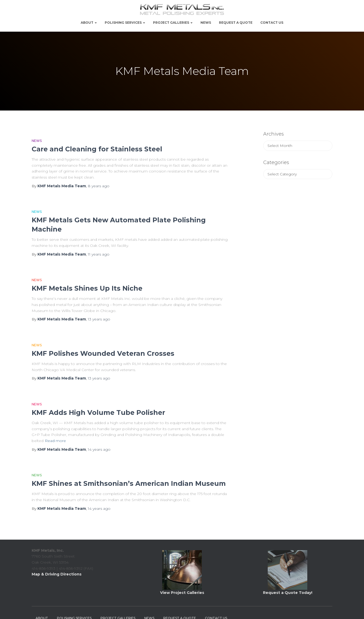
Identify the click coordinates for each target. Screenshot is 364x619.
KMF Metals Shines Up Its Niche (87, 288)
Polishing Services (125, 23)
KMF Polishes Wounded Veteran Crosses (103, 353)
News (37, 141)
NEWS (206, 23)
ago (99, 186)
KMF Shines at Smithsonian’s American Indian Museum (129, 483)
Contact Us (272, 23)
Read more (55, 441)
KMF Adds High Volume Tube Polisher (98, 412)
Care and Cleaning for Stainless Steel (97, 149)
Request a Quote (236, 23)
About (89, 23)
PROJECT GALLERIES (173, 23)
